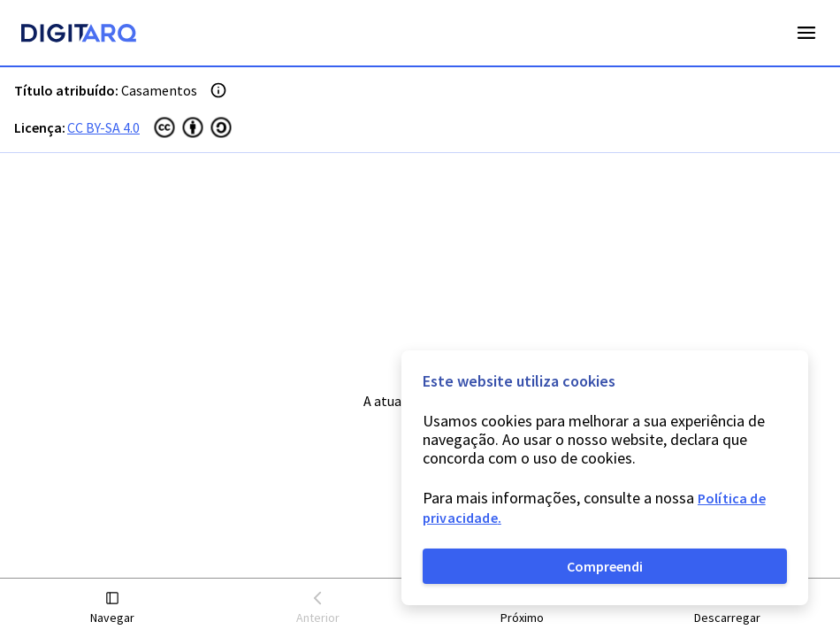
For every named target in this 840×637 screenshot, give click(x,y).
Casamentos (159, 90)
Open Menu (806, 33)
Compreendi (605, 566)
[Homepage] (79, 35)
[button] (113, 608)
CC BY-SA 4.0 (103, 127)
